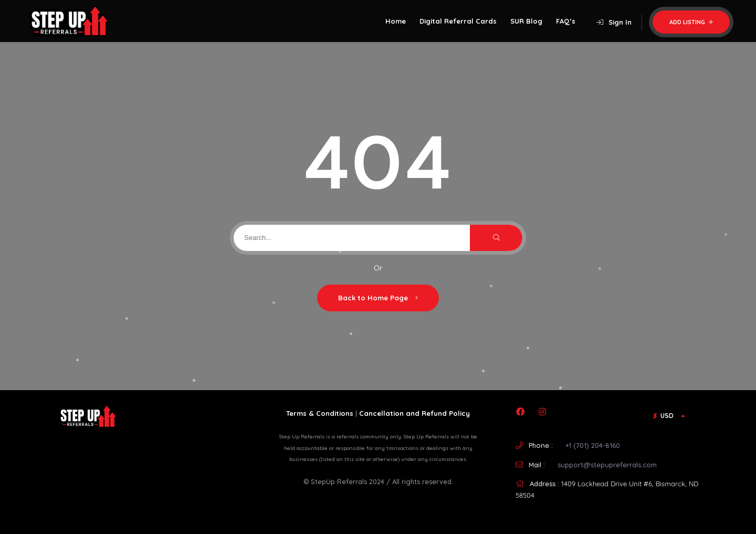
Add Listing (691, 22)
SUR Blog (526, 21)
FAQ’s (566, 21)
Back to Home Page (378, 298)
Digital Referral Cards (458, 21)
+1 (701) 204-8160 (593, 445)
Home (396, 21)
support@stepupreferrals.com (607, 465)
